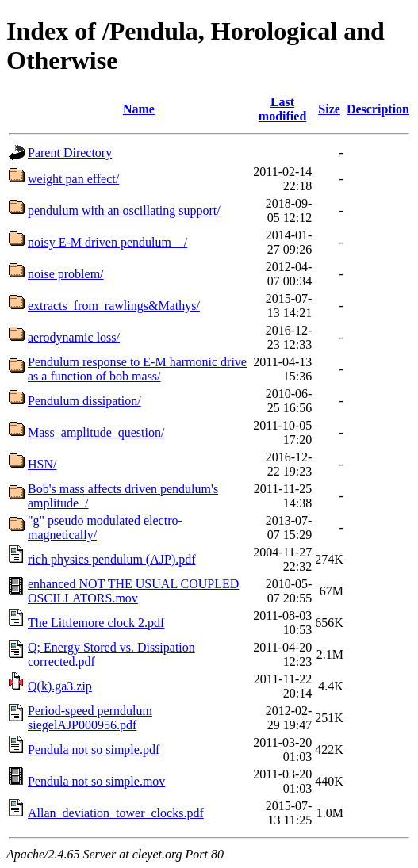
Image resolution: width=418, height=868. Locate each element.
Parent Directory (70, 153)
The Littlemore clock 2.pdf (96, 623)
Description (378, 109)
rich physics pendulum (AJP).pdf (112, 559)
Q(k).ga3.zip (60, 686)
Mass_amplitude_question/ (96, 432)
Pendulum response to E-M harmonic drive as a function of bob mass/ (137, 369)
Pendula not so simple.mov (96, 781)
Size (329, 109)
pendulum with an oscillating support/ (124, 210)
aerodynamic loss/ (74, 337)
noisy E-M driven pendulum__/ (107, 242)
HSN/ (42, 464)
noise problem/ (66, 274)
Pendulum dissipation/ (84, 401)
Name (139, 109)
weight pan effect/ (73, 179)
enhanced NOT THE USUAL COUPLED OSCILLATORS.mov (133, 591)
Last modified (282, 109)
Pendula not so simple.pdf (94, 749)
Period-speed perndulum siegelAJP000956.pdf (90, 718)
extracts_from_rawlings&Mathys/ (114, 306)
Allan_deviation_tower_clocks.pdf (116, 813)
